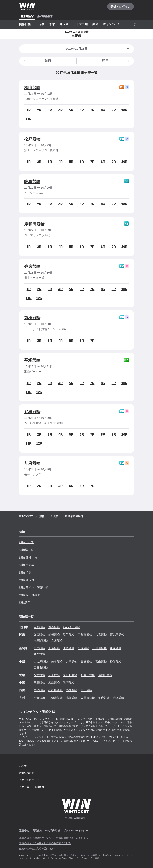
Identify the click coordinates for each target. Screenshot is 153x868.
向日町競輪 (70, 675)
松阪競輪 (116, 662)
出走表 (40, 24)
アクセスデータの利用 (32, 787)
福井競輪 (39, 675)
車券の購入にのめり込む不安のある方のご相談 (45, 843)
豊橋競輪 (86, 662)
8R (103, 110)
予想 (52, 24)
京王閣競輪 (41, 641)
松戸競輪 (32, 139)
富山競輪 (101, 662)
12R (39, 298)
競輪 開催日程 (28, 557)
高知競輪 (72, 690)
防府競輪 (69, 683)
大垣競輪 (72, 662)
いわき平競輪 (72, 627)
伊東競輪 (116, 648)
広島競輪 (54, 683)
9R (114, 110)
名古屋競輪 (41, 662)
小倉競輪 (39, 698)
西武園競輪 (117, 635)
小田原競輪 (100, 648)
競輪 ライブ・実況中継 (34, 588)
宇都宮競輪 (85, 635)
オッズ (64, 24)
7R (92, 110)
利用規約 (37, 831)
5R (71, 110)
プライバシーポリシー (76, 831)
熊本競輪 (119, 698)
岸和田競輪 (34, 224)
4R (61, 110)
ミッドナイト (134, 24)
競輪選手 (25, 603)
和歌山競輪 (88, 675)
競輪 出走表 (27, 565)
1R (29, 110)
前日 (37, 61)
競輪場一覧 (26, 550)
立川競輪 (57, 641)
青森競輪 (54, 627)
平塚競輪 (32, 360)
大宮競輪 (101, 635)
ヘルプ (23, 766)
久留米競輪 (55, 698)
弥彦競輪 (32, 266)
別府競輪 (32, 463)
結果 (95, 24)
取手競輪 (69, 635)
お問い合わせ (27, 773)
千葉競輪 (54, 648)
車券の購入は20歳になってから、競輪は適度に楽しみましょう (54, 838)
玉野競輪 (39, 683)
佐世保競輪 (88, 698)
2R (39, 110)
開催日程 (25, 24)
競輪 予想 (25, 572)
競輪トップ (26, 542)
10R (124, 110)
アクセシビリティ (29, 780)
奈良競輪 (54, 675)
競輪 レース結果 (30, 595)
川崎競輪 (69, 648)
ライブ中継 (80, 24)
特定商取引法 (53, 831)
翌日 (116, 61)
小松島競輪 (55, 690)
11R (29, 119)
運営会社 (24, 831)
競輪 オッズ (27, 580)
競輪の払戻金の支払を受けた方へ (38, 849)
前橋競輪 (32, 318)
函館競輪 (39, 627)
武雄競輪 (32, 412)
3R (50, 110)
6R (82, 110)
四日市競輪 (41, 668)
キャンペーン (112, 24)
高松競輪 (39, 690)
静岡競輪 (39, 654)
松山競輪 (32, 88)
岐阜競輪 (32, 181)
